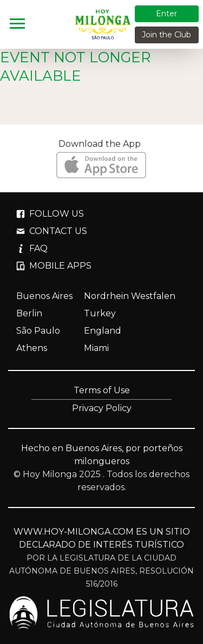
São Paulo (38, 331)
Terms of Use (102, 390)
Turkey (100, 313)
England (103, 331)
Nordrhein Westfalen (130, 296)
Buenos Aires (44, 296)
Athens (32, 348)
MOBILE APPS (54, 266)
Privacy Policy (102, 408)
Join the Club (166, 35)
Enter (166, 14)
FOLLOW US (50, 214)
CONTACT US (52, 231)
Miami (96, 348)
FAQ (32, 248)
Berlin (29, 313)
